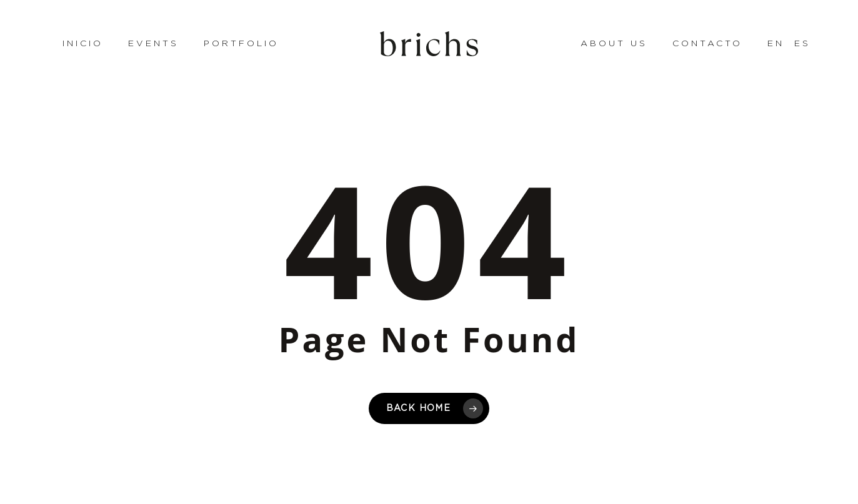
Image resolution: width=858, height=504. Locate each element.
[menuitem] (768, 44)
